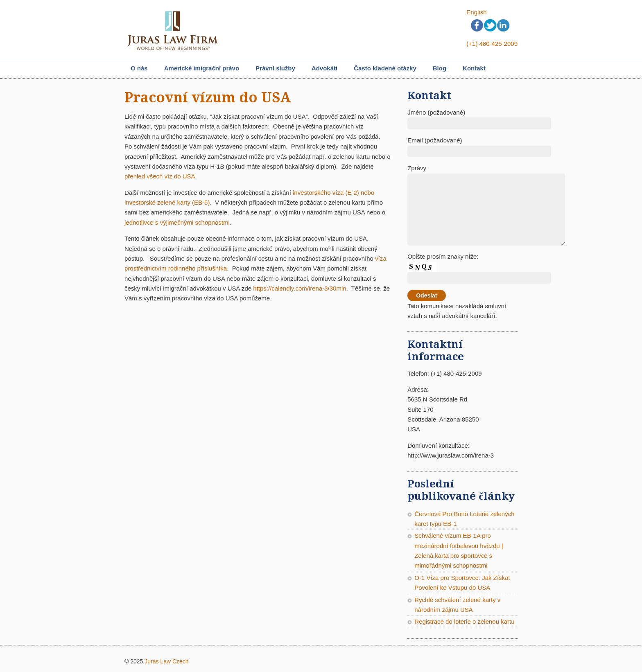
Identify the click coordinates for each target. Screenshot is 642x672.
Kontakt (474, 68)
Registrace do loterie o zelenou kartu (464, 621)
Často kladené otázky (385, 68)
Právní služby (275, 69)
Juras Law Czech (166, 661)
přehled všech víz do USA (160, 176)
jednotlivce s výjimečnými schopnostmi (177, 222)
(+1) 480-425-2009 (492, 44)
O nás (139, 68)
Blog (440, 68)
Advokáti (324, 68)
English (476, 12)
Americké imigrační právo (202, 69)
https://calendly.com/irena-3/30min (300, 288)
